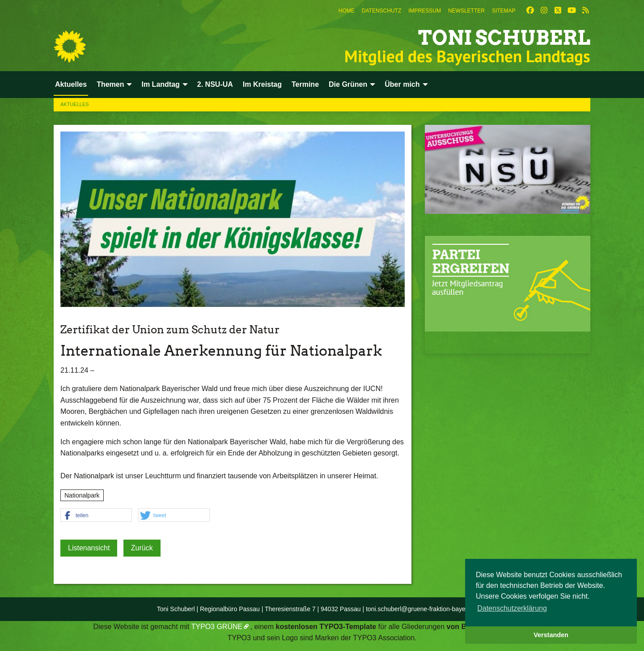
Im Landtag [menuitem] (160, 84)
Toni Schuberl (504, 38)
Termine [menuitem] (305, 84)
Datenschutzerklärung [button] (512, 608)
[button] (96, 515)
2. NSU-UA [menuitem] (215, 84)
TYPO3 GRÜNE (217, 627)
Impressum (425, 11)
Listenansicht (89, 548)
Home (347, 11)
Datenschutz (381, 11)
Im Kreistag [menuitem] (262, 84)
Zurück (142, 548)
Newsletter (466, 11)
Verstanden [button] (551, 635)
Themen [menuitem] (110, 84)
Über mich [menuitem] (402, 84)
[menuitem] (347, 11)
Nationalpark (82, 495)
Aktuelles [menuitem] (71, 84)
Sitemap (504, 11)
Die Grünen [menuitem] (348, 84)
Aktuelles (75, 104)
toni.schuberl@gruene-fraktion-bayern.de (423, 609)
